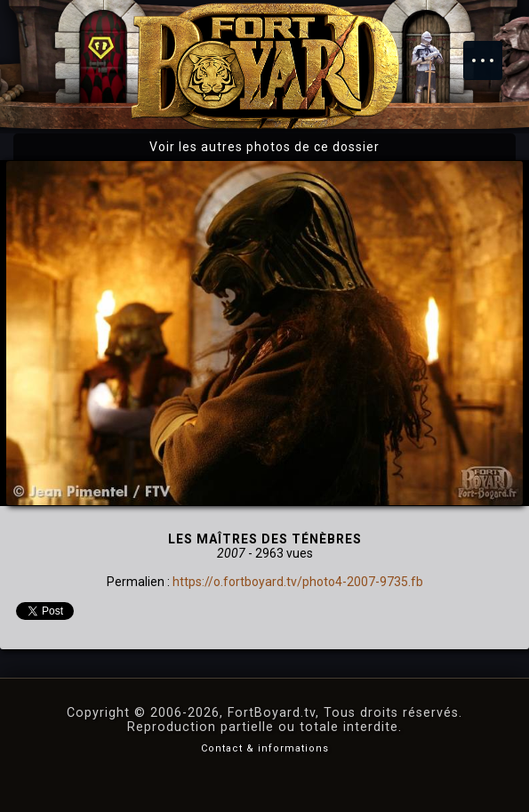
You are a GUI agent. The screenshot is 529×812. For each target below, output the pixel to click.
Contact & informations (265, 748)
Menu (492, 52)
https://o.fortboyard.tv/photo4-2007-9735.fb (298, 582)
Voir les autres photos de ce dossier (264, 147)
